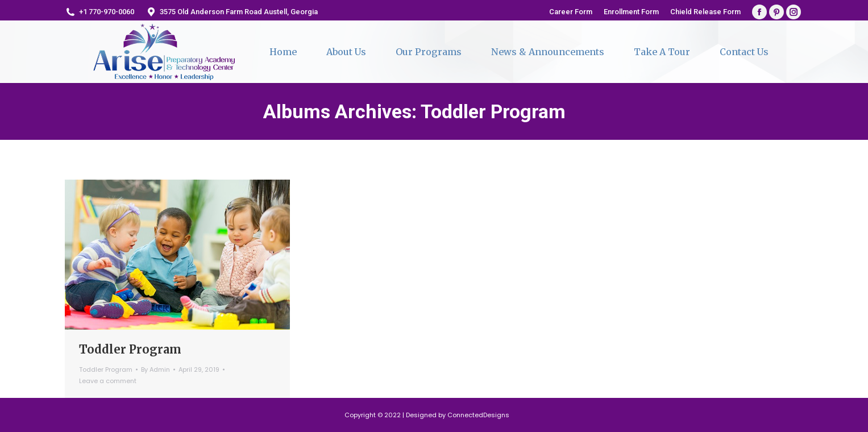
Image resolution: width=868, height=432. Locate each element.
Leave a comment (108, 381)
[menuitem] (571, 12)
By (155, 369)
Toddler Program (130, 349)
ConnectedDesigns (478, 415)
